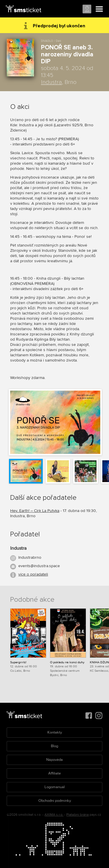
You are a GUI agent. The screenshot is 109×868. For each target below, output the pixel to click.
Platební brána (77, 815)
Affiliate (54, 773)
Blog (54, 746)
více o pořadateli (33, 574)
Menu (99, 9)
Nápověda (54, 760)
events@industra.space (39, 566)
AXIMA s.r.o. (54, 815)
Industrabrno (30, 557)
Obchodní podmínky (55, 801)
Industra (51, 82)
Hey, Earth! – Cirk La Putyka (35, 511)
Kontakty (55, 732)
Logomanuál (55, 787)
